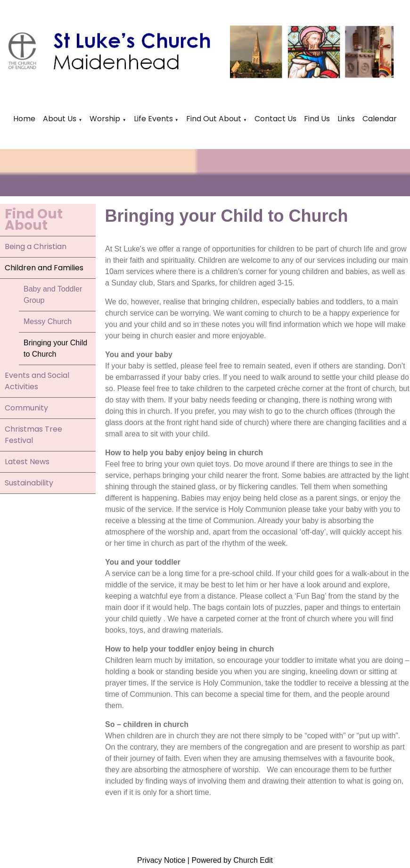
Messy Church (48, 321)
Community (26, 408)
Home (24, 119)
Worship (105, 119)
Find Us (317, 119)
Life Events (154, 119)
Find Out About (214, 119)
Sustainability (29, 483)
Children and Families (44, 268)
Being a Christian (36, 246)
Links (346, 119)
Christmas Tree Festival (33, 435)
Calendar (380, 119)
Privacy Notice (161, 860)
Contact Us (275, 119)
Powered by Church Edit (232, 860)
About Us (60, 119)
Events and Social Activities (37, 381)
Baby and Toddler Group (53, 295)
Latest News (27, 462)
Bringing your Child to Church (55, 348)
